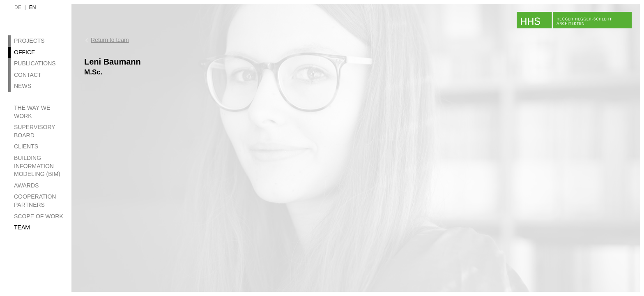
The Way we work (32, 112)
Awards (26, 185)
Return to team (110, 40)
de (18, 7)
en (33, 7)
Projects (29, 41)
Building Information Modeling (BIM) (37, 166)
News (23, 86)
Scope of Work (39, 216)
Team (22, 227)
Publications (35, 63)
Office (24, 52)
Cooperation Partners (35, 201)
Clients (26, 146)
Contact (28, 75)
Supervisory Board (34, 131)
